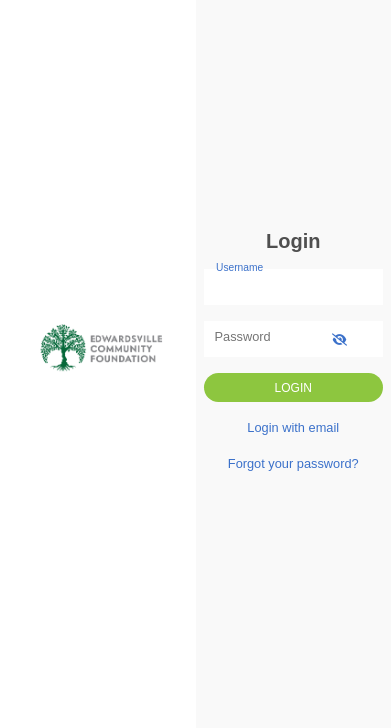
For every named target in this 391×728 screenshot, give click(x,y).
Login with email (293, 427)
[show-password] (339, 338)
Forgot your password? (293, 463)
